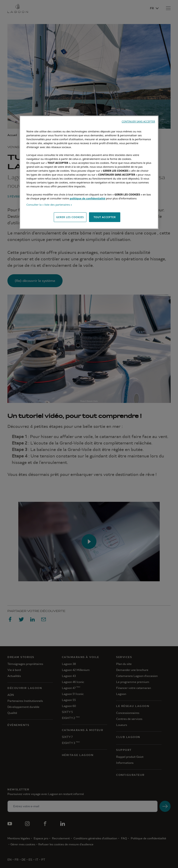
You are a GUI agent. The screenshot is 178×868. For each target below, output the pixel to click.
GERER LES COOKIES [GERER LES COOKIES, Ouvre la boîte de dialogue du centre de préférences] (70, 217)
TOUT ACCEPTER (105, 217)
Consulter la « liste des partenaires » (49, 205)
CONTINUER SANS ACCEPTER (138, 122)
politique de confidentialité (88, 198)
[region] (89, 172)
